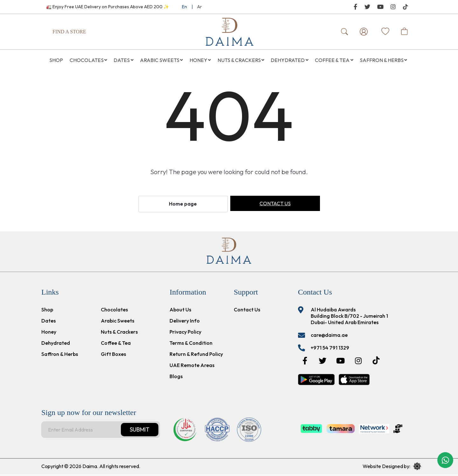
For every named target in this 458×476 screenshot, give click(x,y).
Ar (200, 7)
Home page (183, 206)
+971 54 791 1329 (330, 350)
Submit (140, 431)
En (184, 7)
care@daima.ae (329, 337)
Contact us (275, 206)
